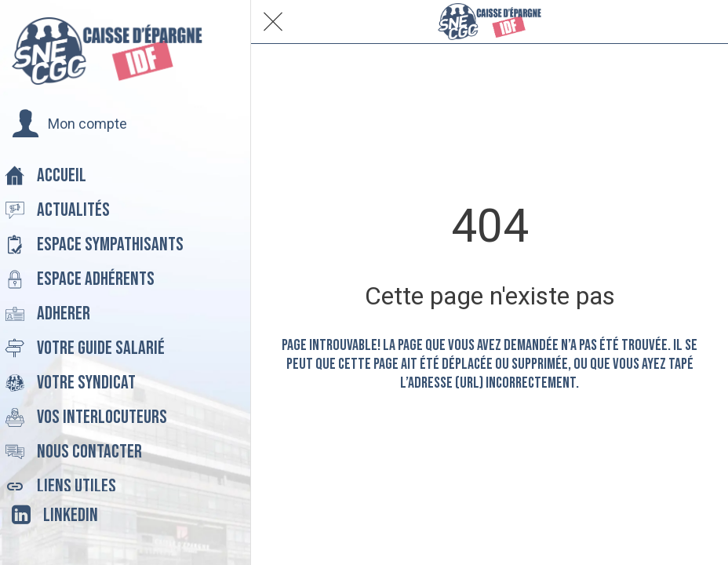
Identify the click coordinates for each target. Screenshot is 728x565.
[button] (69, 124)
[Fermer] (273, 22)
